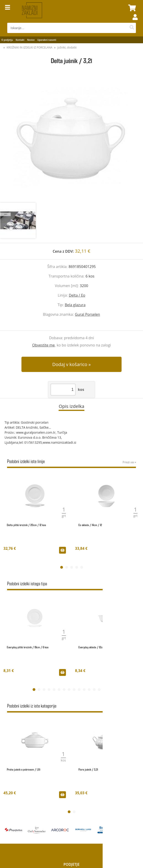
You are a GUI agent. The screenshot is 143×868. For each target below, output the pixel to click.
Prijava (133, 22)
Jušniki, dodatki (67, 47)
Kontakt (20, 40)
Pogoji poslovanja (72, 826)
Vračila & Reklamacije (71, 838)
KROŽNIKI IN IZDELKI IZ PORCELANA (29, 47)
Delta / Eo (77, 295)
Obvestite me (43, 345)
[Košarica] (131, 8)
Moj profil (71, 844)
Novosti (71, 814)
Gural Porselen (87, 314)
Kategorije (71, 820)
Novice (31, 40)
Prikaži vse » (129, 462)
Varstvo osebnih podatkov (71, 832)
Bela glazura (75, 305)
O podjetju (7, 40)
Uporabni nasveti (47, 40)
